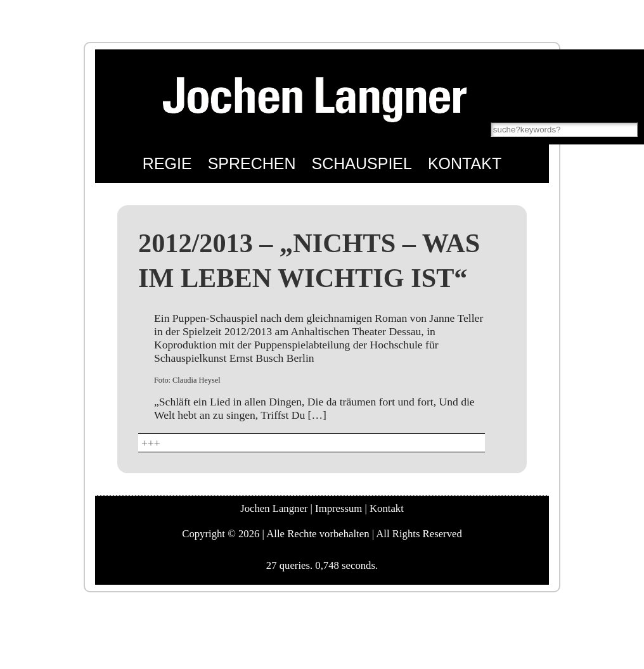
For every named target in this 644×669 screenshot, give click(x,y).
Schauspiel (362, 163)
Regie (167, 163)
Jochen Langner (274, 508)
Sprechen (252, 163)
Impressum (338, 508)
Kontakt (465, 163)
